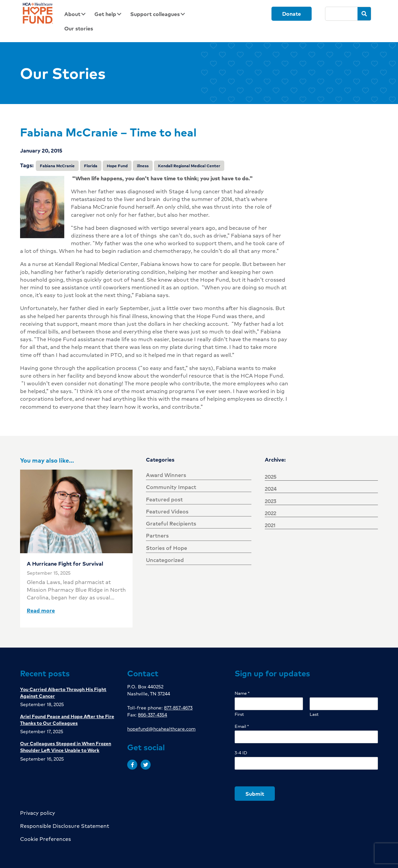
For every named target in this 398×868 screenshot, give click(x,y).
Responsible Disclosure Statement (65, 826)
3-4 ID (241, 753)
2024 (271, 489)
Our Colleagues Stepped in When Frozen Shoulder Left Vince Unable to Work (66, 747)
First (239, 714)
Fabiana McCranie (57, 166)
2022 (270, 513)
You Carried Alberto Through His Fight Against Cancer (63, 692)
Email (242, 726)
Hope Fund (117, 166)
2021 (270, 525)
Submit (255, 794)
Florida (91, 166)
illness (143, 166)
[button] (132, 765)
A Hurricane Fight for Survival (65, 563)
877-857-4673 (178, 707)
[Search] (341, 14)
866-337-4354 (152, 714)
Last (314, 714)
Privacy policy (38, 813)
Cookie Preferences (46, 839)
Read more (41, 610)
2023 (270, 501)
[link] (77, 14)
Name (242, 693)
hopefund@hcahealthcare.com (161, 729)
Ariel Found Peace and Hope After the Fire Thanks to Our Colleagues (67, 719)
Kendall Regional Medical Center (189, 166)
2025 (271, 476)
